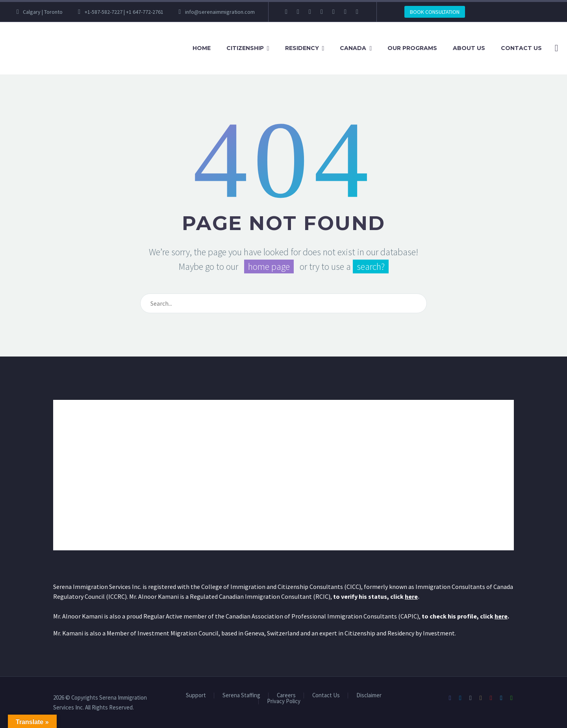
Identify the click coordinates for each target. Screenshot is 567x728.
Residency (302, 48)
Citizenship (245, 48)
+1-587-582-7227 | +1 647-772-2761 (124, 12)
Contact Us (521, 48)
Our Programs (412, 48)
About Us (469, 48)
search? (371, 266)
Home (202, 48)
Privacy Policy (284, 701)
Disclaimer (369, 695)
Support (196, 695)
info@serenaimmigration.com (220, 12)
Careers (286, 695)
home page (269, 266)
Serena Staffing (241, 695)
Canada (353, 48)
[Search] (555, 48)
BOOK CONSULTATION (435, 12)
